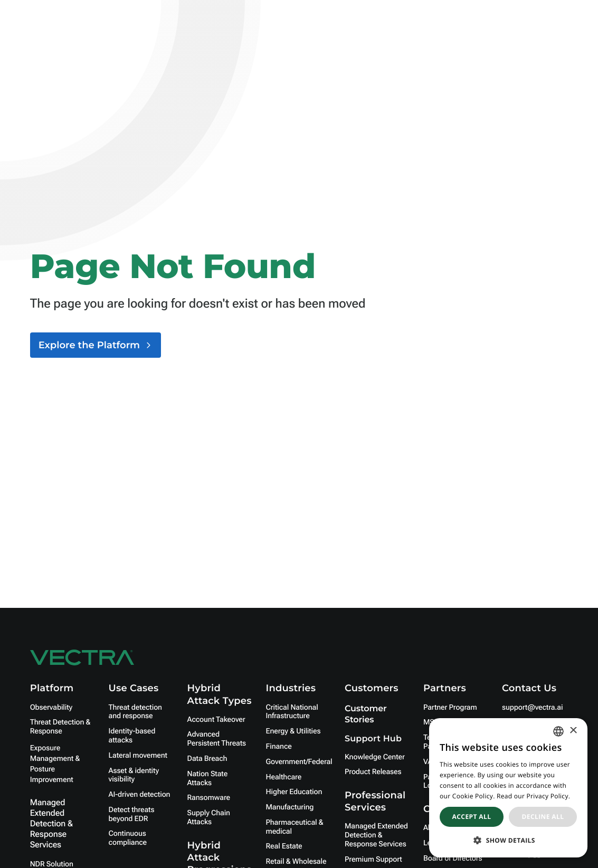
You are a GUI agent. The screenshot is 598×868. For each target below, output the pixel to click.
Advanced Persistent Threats (217, 739)
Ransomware (209, 798)
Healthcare (284, 777)
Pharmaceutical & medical (295, 827)
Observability (51, 708)
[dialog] (508, 788)
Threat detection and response (135, 712)
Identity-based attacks (132, 736)
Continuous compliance (128, 838)
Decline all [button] (543, 817)
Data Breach (207, 759)
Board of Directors (453, 859)
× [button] (573, 731)
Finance (279, 747)
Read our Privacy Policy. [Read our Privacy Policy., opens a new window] (533, 796)
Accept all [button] (472, 817)
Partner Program (450, 708)
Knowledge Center (375, 757)
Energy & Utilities (293, 731)
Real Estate (284, 846)
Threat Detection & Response (60, 727)
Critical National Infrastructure (292, 712)
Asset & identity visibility (134, 775)
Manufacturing (290, 807)
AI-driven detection (140, 795)
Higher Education (294, 792)
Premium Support (373, 860)
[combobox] (558, 731)
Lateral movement (138, 756)
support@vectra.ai (532, 708)
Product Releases (373, 772)
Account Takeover (216, 720)
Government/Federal (299, 762)
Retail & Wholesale (296, 862)
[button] (508, 840)
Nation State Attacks (208, 779)
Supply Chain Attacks (209, 818)
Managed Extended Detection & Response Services (51, 823)
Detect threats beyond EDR (132, 814)
